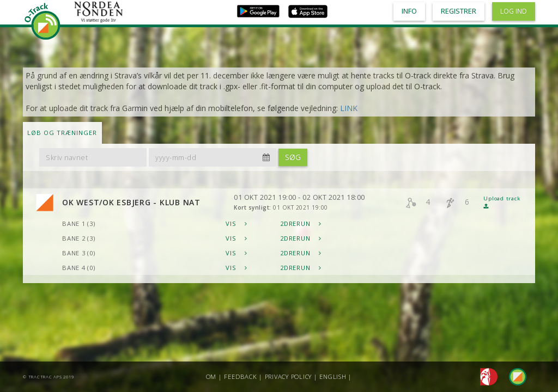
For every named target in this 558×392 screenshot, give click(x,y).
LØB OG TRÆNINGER (62, 133)
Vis (236, 223)
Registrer (459, 11)
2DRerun (301, 223)
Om (211, 376)
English (333, 376)
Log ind (514, 11)
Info (409, 11)
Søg (293, 157)
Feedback (240, 376)
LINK (349, 108)
